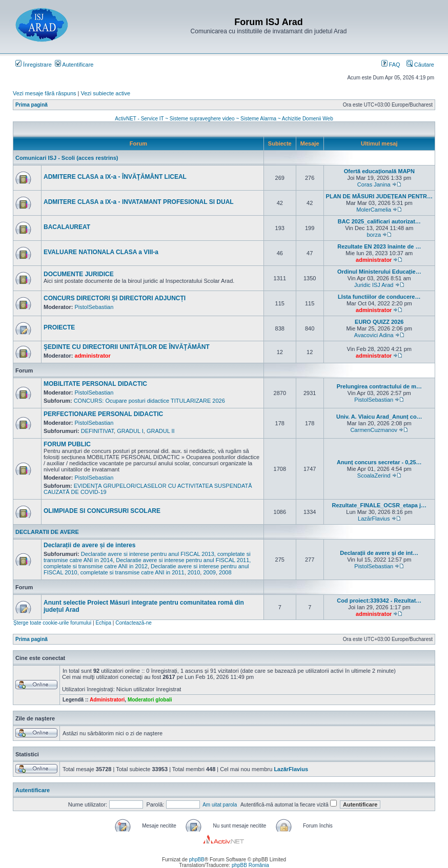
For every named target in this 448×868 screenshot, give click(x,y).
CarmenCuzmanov (374, 430)
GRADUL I (130, 431)
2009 (209, 572)
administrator (374, 260)
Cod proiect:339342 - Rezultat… (379, 601)
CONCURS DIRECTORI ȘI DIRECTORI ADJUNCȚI (115, 298)
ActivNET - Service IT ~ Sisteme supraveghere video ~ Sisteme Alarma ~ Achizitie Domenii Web (224, 119)
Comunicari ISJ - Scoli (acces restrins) (67, 158)
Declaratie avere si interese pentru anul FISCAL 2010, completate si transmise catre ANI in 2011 (146, 569)
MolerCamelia (374, 210)
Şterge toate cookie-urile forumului (52, 623)
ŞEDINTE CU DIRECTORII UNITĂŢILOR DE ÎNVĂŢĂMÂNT (127, 347)
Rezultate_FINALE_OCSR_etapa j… (379, 505)
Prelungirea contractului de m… (379, 386)
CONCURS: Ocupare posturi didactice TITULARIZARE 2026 (149, 401)
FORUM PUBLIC (67, 444)
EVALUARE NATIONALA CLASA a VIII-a (101, 252)
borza (374, 235)
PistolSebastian (94, 307)
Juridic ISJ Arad (374, 285)
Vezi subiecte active (106, 93)
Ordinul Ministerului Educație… (379, 272)
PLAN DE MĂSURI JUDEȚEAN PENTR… (379, 196)
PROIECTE (59, 327)
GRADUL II (161, 431)
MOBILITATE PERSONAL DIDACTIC (95, 384)
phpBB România (250, 865)
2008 (225, 572)
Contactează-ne (134, 623)
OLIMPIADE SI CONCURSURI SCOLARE (102, 511)
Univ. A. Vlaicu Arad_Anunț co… (379, 417)
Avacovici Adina (374, 335)
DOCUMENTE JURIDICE (79, 274)
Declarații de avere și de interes (89, 545)
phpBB (197, 860)
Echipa (103, 623)
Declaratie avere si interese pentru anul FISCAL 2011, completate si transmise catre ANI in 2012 (147, 563)
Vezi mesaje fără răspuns (45, 93)
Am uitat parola (220, 805)
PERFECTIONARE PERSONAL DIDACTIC (103, 414)
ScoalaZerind (374, 476)
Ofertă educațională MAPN (379, 171)
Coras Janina (374, 184)
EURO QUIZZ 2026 (379, 322)
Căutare (420, 65)
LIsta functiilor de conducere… (379, 297)
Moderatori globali (150, 700)
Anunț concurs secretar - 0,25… (379, 462)
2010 (194, 572)
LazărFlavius (374, 519)
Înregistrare (34, 65)
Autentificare (74, 65)
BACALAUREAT (67, 227)
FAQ (391, 65)
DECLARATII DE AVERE (47, 532)
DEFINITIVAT (97, 431)
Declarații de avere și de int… (379, 553)
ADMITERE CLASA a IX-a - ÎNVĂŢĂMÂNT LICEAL (115, 177)
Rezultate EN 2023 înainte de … (379, 246)
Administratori (107, 700)
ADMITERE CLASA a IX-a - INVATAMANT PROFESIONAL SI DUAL (139, 202)
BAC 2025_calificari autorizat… (379, 221)
